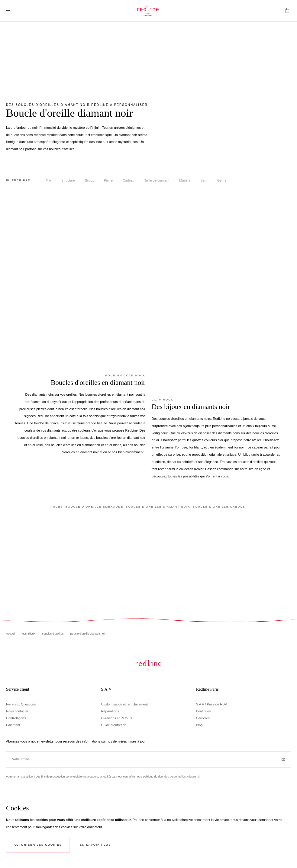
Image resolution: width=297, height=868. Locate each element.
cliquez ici (194, 777)
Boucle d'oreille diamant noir (158, 507)
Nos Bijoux (29, 634)
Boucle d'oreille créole (219, 507)
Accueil (11, 634)
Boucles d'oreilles (53, 634)
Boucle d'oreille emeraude (94, 507)
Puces (57, 507)
